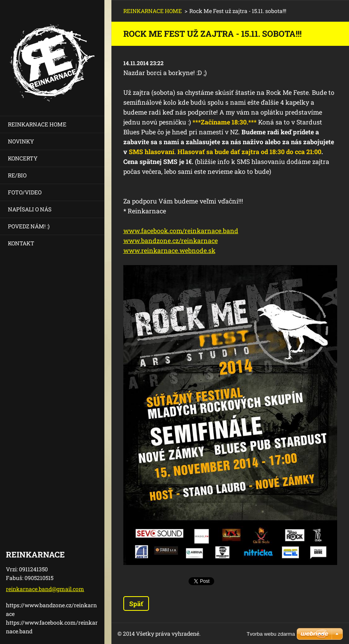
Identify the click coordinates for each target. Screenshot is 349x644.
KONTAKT (21, 243)
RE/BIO (17, 175)
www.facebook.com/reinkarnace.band (181, 231)
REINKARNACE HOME (37, 124)
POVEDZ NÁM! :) (29, 226)
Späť (136, 604)
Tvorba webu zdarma (271, 634)
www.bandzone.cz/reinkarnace (171, 240)
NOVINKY (21, 141)
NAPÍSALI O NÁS (30, 209)
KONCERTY (23, 158)
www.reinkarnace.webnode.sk (169, 250)
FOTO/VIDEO (25, 192)
